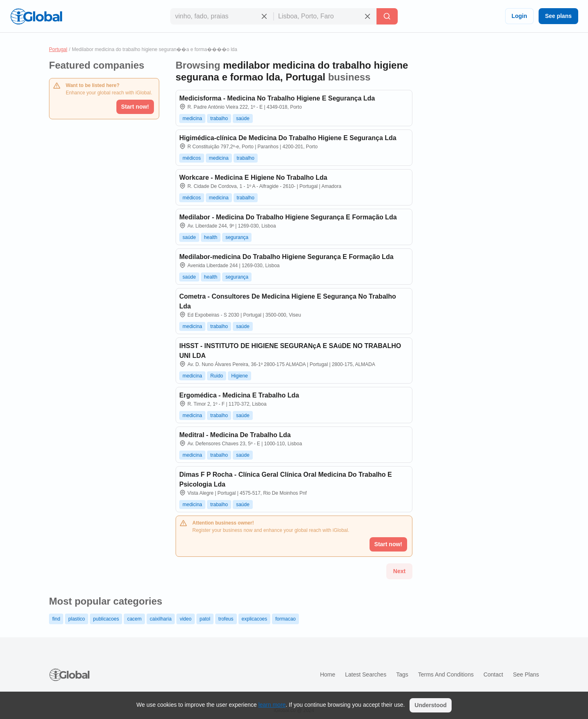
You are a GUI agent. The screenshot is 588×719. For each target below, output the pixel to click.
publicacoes (106, 619)
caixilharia (161, 619)
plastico (77, 619)
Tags (402, 674)
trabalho (219, 118)
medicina (192, 118)
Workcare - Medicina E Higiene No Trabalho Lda (253, 178)
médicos (192, 158)
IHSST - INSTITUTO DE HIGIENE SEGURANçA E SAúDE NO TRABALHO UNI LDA (290, 351)
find (56, 619)
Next (399, 571)
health (211, 237)
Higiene (239, 376)
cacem (134, 619)
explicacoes (255, 619)
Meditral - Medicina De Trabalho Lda (235, 435)
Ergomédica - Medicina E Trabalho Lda (239, 395)
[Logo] (36, 16)
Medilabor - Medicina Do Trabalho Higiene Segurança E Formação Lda (288, 217)
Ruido (217, 376)
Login (519, 16)
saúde (243, 118)
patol (205, 619)
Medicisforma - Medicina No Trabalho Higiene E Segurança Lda (277, 98)
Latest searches (366, 674)
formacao (285, 619)
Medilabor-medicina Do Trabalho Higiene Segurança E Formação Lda (286, 257)
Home (328, 674)
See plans (558, 16)
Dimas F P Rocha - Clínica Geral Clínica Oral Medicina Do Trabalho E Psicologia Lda (286, 479)
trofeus (226, 619)
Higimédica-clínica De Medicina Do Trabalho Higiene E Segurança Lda (288, 138)
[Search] (387, 16)
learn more (272, 705)
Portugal (58, 49)
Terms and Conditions (446, 674)
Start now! (135, 107)
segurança (237, 237)
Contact (493, 674)
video (186, 619)
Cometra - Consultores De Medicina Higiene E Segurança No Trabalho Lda (288, 301)
